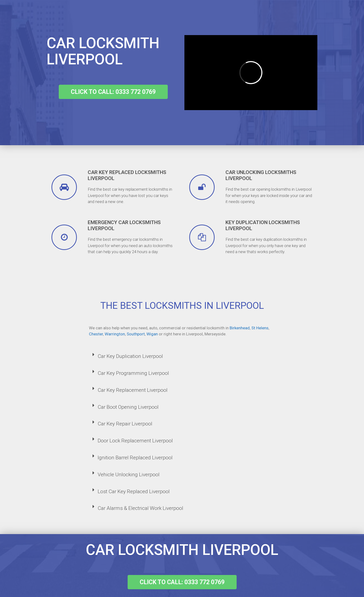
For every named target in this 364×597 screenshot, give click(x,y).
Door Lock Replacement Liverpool (135, 441)
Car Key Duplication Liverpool (130, 356)
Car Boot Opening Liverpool (128, 407)
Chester (96, 334)
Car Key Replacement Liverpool (133, 390)
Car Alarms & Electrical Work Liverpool (140, 508)
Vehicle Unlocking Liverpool (129, 475)
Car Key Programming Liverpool (133, 373)
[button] (113, 92)
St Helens (260, 328)
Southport (136, 334)
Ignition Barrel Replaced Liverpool (135, 458)
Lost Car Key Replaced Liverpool (134, 491)
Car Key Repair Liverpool (125, 424)
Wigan (152, 334)
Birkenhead (240, 328)
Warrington (115, 334)
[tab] (182, 357)
